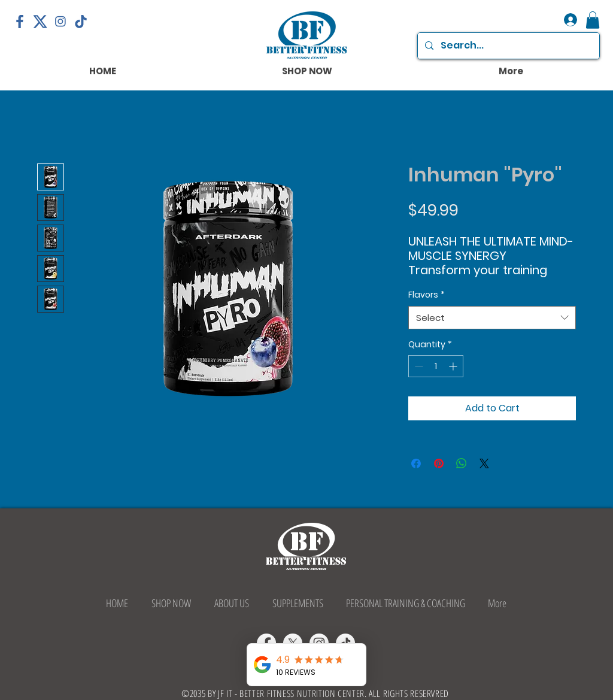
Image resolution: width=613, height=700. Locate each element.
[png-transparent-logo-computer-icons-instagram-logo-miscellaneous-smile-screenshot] (60, 22)
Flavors (427, 295)
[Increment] (454, 366)
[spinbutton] (436, 366)
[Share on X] (484, 463)
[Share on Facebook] (416, 463)
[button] (593, 20)
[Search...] (507, 46)
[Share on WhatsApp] (462, 463)
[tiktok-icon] (81, 22)
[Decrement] (418, 366)
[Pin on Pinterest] (439, 463)
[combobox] (492, 318)
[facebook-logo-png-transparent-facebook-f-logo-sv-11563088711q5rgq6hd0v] (20, 22)
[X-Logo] (40, 22)
